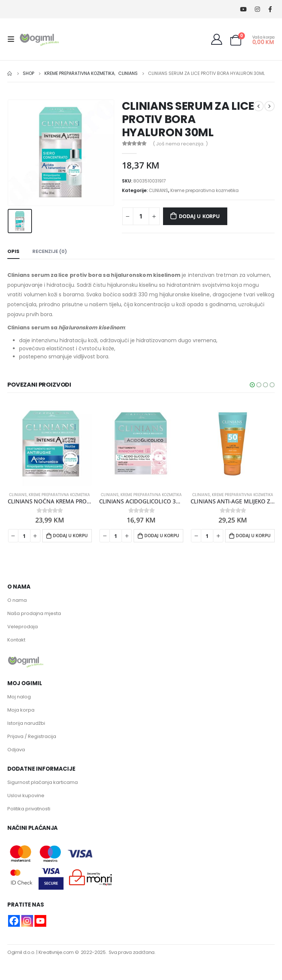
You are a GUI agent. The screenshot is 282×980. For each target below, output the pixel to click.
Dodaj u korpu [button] (70, 536)
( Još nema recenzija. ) (180, 144)
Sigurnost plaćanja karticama (43, 782)
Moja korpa (21, 710)
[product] (50, 444)
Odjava (16, 750)
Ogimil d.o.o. (21, 952)
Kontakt (16, 640)
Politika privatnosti (29, 809)
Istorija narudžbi (26, 723)
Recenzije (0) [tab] (50, 251)
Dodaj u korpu (199, 216)
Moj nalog (19, 697)
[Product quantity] (141, 216)
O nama (17, 600)
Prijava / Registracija (32, 736)
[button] (252, 385)
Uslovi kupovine (26, 795)
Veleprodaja (23, 627)
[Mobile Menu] (13, 39)
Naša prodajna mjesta (34, 613)
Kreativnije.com (56, 952)
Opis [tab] (13, 251)
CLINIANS (158, 190)
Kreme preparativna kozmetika (205, 190)
